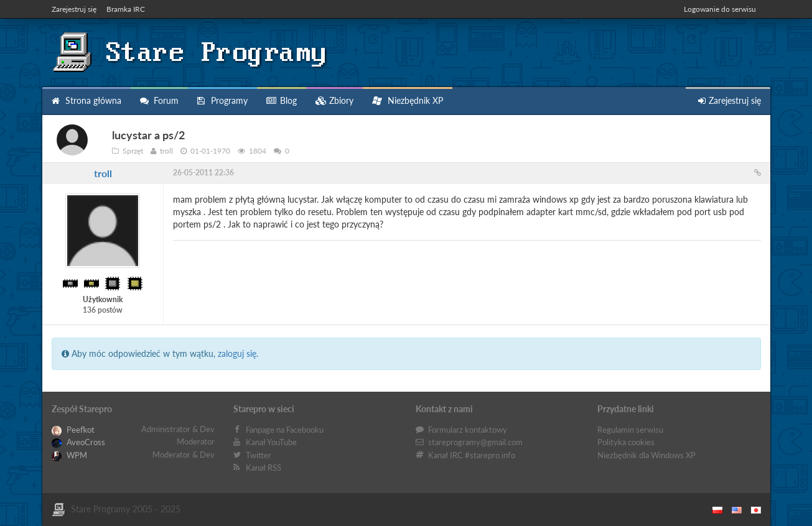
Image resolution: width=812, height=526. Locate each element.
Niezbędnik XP (408, 100)
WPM (69, 455)
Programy (222, 100)
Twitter (259, 455)
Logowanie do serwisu (720, 9)
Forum (159, 100)
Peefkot (73, 430)
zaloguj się (237, 353)
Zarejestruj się (74, 9)
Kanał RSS (264, 468)
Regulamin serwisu (630, 430)
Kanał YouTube (271, 442)
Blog (282, 100)
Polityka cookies (626, 442)
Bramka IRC (126, 9)
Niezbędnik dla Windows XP (646, 455)
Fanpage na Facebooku (285, 430)
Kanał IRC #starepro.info (472, 455)
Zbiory (334, 100)
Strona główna (86, 100)
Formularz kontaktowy (468, 430)
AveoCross (78, 442)
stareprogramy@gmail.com (475, 442)
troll (103, 173)
